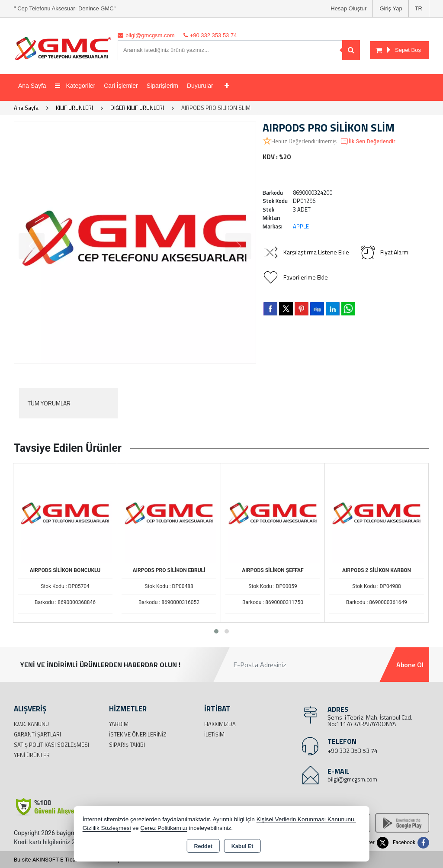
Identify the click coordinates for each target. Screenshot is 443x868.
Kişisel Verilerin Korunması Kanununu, (306, 819)
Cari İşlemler (121, 86)
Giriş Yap (391, 8)
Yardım (119, 724)
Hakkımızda (220, 724)
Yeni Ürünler (32, 755)
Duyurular (200, 86)
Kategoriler (75, 86)
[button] (216, 631)
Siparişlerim (162, 86)
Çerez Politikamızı (164, 828)
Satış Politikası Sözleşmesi (51, 745)
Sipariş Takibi (127, 745)
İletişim (214, 734)
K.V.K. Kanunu (31, 724)
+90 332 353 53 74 (353, 751)
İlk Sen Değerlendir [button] (368, 141)
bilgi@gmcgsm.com (352, 779)
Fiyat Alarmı (385, 252)
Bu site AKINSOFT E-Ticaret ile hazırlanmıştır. (70, 860)
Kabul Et (242, 846)
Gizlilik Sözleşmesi (107, 828)
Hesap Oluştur (348, 8)
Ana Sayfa (32, 86)
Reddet (203, 846)
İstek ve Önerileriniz (138, 734)
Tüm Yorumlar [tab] (49, 403)
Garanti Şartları (37, 734)
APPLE (301, 226)
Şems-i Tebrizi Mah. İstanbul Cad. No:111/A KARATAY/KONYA (370, 720)
